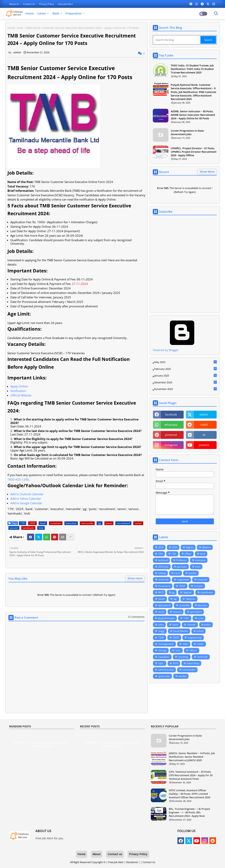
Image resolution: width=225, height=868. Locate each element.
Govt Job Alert (65, 4)
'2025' (176, 637)
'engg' (161, 631)
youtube (204, 445)
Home (30, 13)
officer (188, 554)
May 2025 (185, 362)
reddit (204, 425)
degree (190, 547)
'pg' (100, 523)
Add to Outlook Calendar (27, 494)
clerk (198, 567)
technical (163, 560)
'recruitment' (123, 523)
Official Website (21, 395)
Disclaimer (132, 862)
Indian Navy (193, 663)
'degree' (188, 592)
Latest (42, 13)
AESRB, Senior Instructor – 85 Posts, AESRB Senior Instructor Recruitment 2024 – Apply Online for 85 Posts (193, 115)
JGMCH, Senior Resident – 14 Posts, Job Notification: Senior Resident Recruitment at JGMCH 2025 (192, 757)
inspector (202, 579)
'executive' (71, 523)
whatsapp (171, 425)
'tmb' (20, 28)
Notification (18, 391)
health (161, 599)
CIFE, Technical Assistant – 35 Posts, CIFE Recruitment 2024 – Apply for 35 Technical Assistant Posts (191, 775)
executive (200, 560)
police (208, 625)
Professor (181, 560)
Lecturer (198, 586)
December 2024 (185, 383)
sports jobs (164, 676)
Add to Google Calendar (26, 503)
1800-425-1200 (18, 479)
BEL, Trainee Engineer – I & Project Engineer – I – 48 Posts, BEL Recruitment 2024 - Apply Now (189, 812)
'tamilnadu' (28, 528)
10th (161, 554)
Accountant (164, 586)
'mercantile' (87, 523)
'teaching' (183, 657)
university (163, 579)
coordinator (207, 592)
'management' (166, 644)
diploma (206, 547)
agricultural (164, 605)
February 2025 (185, 369)
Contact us (29, 4)
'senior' (138, 523)
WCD (161, 592)
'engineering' (195, 637)
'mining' (162, 650)
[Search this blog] (177, 40)
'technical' (202, 657)
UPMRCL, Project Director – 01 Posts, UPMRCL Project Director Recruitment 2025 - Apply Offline (194, 152)
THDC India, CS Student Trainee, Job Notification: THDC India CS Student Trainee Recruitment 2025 (192, 69)
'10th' (186, 618)
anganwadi (183, 579)
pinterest (171, 435)
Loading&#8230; (185, 264)
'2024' (32, 523)
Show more (135, 578)
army (201, 618)
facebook (171, 414)
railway (162, 573)
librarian (202, 605)
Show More (207, 172)
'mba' (185, 644)
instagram (171, 445)
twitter (204, 414)
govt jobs (182, 567)
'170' (23, 523)
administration (166, 670)
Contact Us (149, 862)
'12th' (161, 637)
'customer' (56, 523)
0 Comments (136, 617)
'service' (14, 528)
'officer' (193, 650)
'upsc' (161, 663)
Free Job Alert (116, 862)
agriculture (196, 612)
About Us (14, 4)
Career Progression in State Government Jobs (187, 132)
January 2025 (185, 376)
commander (189, 670)
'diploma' (191, 599)
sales (161, 625)
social (161, 612)
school (200, 631)
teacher (193, 573)
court (177, 573)
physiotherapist (166, 618)
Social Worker (181, 631)
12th (174, 554)
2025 (161, 547)
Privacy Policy (47, 4)
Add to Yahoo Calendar (26, 499)
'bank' (43, 523)
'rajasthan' (164, 657)
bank (203, 554)
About (97, 854)
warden (182, 676)
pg (173, 592)
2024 (175, 547)
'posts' (109, 523)
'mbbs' (200, 644)
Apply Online (19, 386)
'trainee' (191, 625)
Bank (56, 13)
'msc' (178, 650)
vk (204, 435)
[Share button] (71, 537)
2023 (175, 663)
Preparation (74, 13)
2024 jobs (163, 567)
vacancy (177, 612)
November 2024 (185, 389)
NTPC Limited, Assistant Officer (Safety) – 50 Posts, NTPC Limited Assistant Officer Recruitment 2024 (189, 794)
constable (184, 605)
